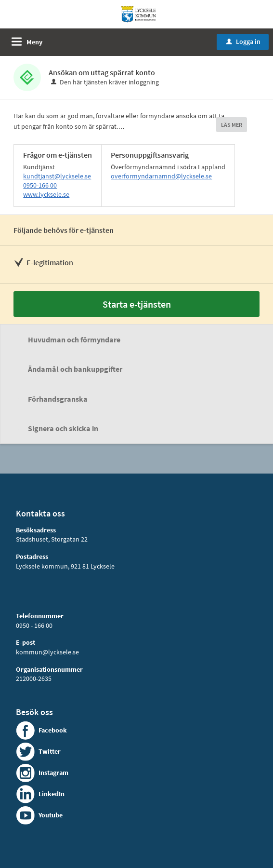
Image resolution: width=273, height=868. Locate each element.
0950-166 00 (40, 185)
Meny (34, 42)
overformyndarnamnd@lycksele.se (161, 176)
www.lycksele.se (46, 194)
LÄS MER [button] (232, 125)
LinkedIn (52, 794)
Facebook (53, 730)
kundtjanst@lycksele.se (57, 176)
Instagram (53, 773)
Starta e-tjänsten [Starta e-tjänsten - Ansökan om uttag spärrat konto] (137, 304)
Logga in (243, 41)
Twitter (50, 751)
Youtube (51, 815)
